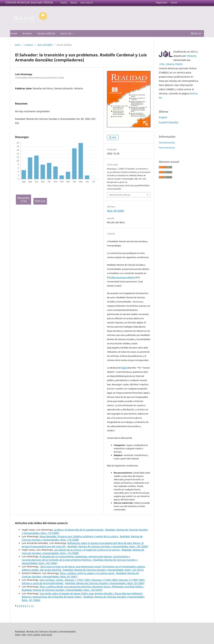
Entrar (174, 3)
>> (32, 606)
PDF (114, 137)
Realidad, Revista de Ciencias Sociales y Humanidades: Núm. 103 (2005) (108, 546)
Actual (14, 33)
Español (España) (169, 122)
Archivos (27, 33)
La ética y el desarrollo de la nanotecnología (79, 530)
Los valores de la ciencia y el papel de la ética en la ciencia (87, 550)
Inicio (18, 45)
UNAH (169, 64)
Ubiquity (192, 56)
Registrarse (162, 3)
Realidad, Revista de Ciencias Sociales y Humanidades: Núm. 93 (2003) (105, 583)
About (74, 3)
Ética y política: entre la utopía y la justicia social (87, 573)
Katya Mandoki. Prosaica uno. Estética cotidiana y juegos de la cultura (79, 536)
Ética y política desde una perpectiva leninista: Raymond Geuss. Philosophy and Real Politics (92, 587)
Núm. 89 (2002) (45, 45)
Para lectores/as (167, 143)
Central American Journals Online (29, 2)
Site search (87, 3)
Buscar (196, 33)
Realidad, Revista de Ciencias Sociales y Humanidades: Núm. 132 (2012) (103, 570)
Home (64, 3)
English (163, 117)
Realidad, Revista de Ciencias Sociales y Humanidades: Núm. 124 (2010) (62, 590)
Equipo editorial (46, 33)
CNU (162, 64)
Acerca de (66, 33)
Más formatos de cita (120, 195)
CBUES (179, 64)
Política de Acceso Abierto (122, 277)
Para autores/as (167, 148)
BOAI (124, 368)
